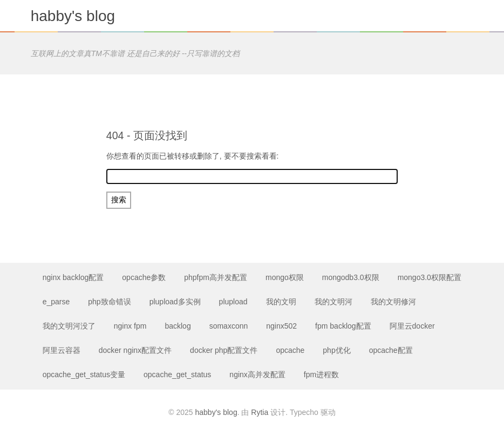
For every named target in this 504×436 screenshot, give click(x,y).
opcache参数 (144, 277)
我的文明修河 (393, 302)
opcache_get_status (177, 374)
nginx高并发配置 (257, 374)
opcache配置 (391, 350)
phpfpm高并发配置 (216, 277)
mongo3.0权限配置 (430, 277)
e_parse (56, 302)
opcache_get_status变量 (84, 374)
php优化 (336, 350)
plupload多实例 (175, 302)
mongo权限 (285, 277)
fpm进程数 (321, 374)
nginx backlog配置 (73, 277)
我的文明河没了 (69, 326)
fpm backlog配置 (343, 326)
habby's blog (73, 16)
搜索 (119, 200)
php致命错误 (109, 302)
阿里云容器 (62, 350)
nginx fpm (130, 326)
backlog (178, 326)
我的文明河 (333, 302)
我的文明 (281, 302)
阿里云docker (412, 326)
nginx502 (281, 326)
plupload (233, 302)
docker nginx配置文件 (135, 350)
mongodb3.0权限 (351, 277)
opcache (290, 350)
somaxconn (229, 326)
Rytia (260, 412)
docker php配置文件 (224, 350)
